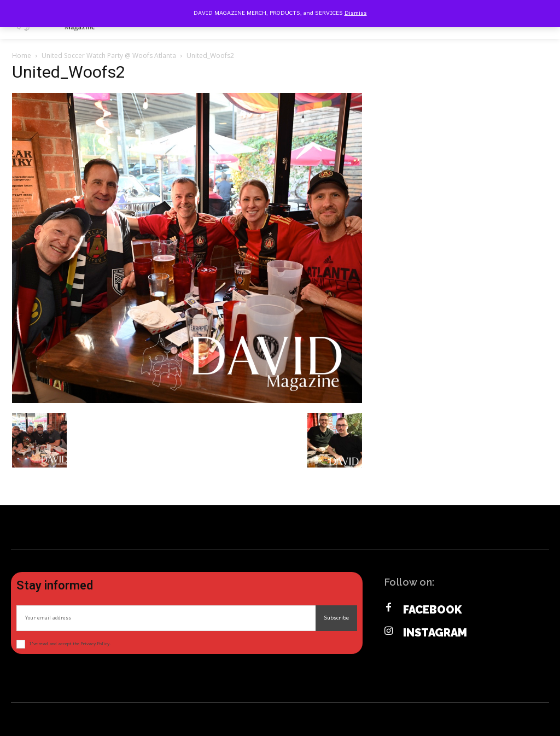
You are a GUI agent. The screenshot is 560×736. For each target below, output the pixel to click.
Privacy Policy (95, 644)
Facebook (433, 610)
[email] (166, 618)
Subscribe (336, 618)
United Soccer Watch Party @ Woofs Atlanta (109, 56)
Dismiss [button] (356, 13)
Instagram (435, 633)
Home (22, 56)
